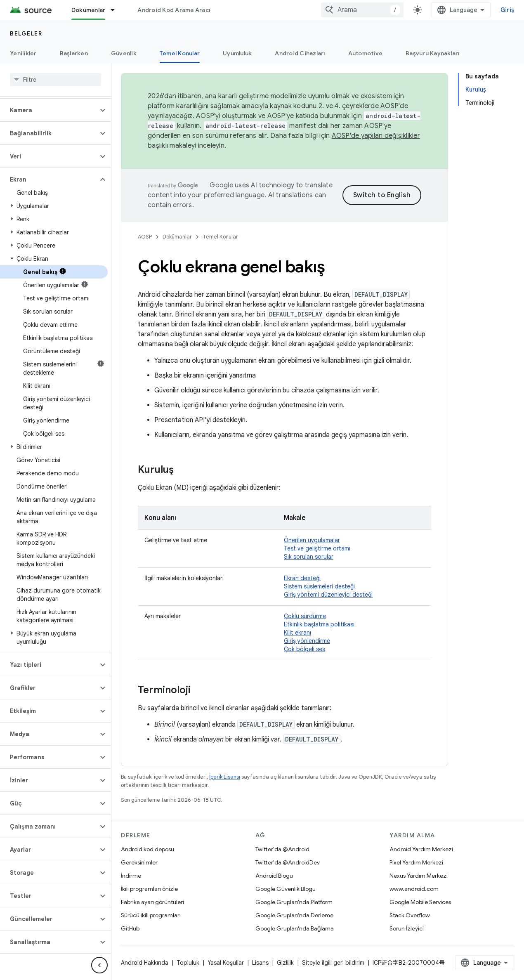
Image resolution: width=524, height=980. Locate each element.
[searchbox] (55, 80)
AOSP (145, 237)
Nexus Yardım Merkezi (419, 876)
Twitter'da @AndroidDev (288, 862)
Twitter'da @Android (282, 849)
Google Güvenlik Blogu (286, 889)
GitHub (130, 928)
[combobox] (362, 10)
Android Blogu (274, 876)
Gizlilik (285, 963)
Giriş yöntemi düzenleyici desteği (328, 595)
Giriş (507, 10)
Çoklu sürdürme (305, 616)
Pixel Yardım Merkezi (416, 862)
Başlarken (74, 53)
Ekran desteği (302, 578)
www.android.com (414, 889)
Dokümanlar (177, 237)
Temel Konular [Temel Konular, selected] (180, 53)
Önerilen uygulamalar (312, 540)
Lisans (260, 963)
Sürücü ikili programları (151, 915)
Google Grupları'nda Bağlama (295, 928)
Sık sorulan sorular (309, 557)
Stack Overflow (410, 915)
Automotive (366, 53)
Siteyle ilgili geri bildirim (333, 963)
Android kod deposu (148, 849)
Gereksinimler (139, 862)
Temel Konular (220, 237)
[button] (49, 110)
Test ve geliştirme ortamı (317, 548)
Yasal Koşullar (226, 963)
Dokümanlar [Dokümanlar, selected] (89, 10)
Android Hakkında (145, 963)
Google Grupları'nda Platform (294, 902)
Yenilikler (23, 53)
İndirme (131, 876)
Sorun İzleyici (407, 928)
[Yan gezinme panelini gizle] (99, 965)
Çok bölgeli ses (304, 649)
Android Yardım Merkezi (421, 849)
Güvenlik (124, 53)
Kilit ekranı (297, 633)
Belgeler (26, 33)
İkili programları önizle (149, 889)
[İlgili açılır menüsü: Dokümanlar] (116, 10)
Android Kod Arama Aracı (174, 10)
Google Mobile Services (420, 902)
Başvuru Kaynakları (433, 53)
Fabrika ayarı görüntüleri (152, 902)
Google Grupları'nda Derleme (294, 915)
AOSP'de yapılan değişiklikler (376, 136)
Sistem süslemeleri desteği (319, 586)
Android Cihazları (300, 53)
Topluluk (188, 963)
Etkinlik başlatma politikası (319, 624)
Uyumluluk (237, 53)
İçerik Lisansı (225, 777)
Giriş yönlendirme (307, 641)
